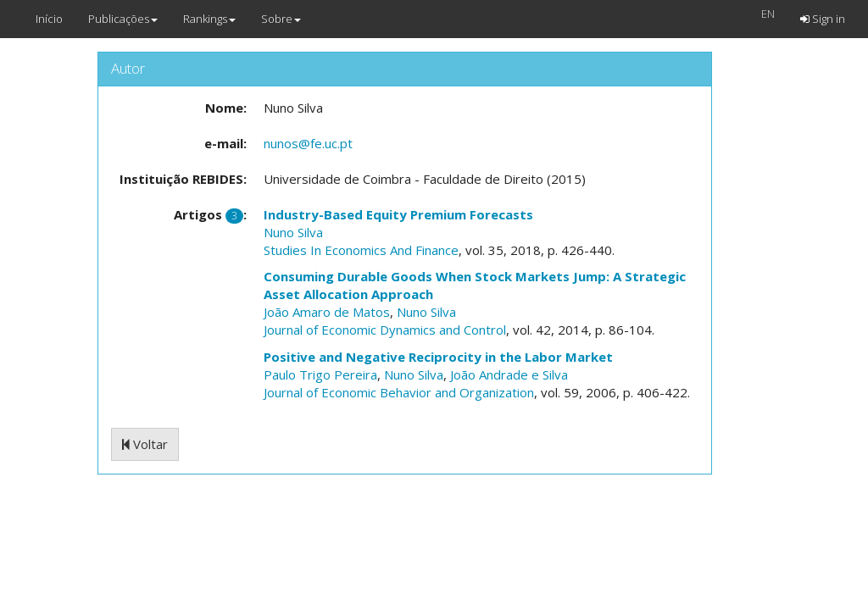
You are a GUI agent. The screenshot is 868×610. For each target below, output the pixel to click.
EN (768, 14)
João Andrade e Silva (509, 374)
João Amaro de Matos (327, 312)
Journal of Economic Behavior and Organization (399, 392)
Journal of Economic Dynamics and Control (385, 330)
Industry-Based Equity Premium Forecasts (398, 214)
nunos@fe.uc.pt (308, 143)
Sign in (823, 19)
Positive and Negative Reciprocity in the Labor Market (438, 357)
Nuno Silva (293, 232)
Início (49, 19)
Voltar (145, 444)
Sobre (281, 19)
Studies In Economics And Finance (361, 250)
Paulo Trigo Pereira (320, 374)
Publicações (123, 19)
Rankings (209, 19)
